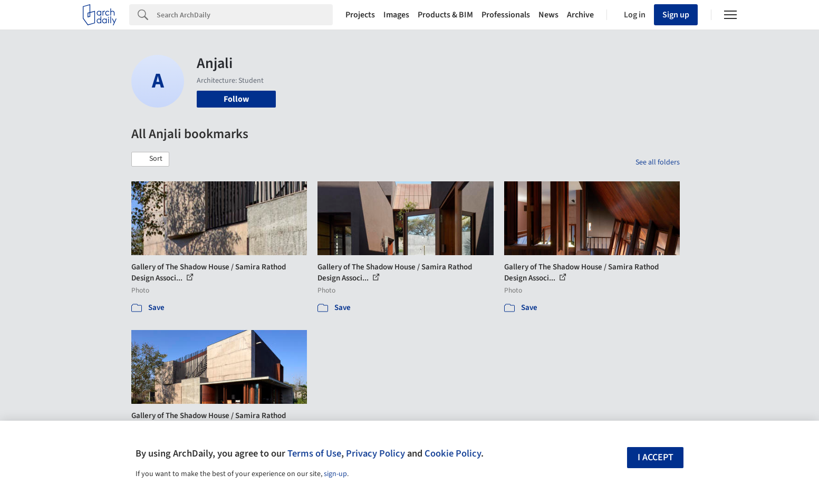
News (548, 15)
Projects (360, 15)
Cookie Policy (453, 453)
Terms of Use (314, 453)
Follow (236, 99)
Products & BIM (445, 15)
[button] (150, 159)
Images (396, 15)
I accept (656, 457)
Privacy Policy (375, 453)
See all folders (658, 162)
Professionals (506, 15)
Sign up (676, 15)
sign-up (335, 474)
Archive (580, 15)
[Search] (245, 15)
